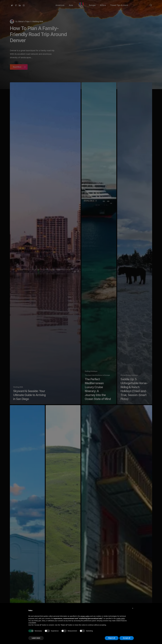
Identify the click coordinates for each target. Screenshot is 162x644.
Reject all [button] (112, 638)
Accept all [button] (127, 638)
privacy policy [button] (85, 616)
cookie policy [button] (121, 618)
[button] (133, 608)
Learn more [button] (36, 638)
